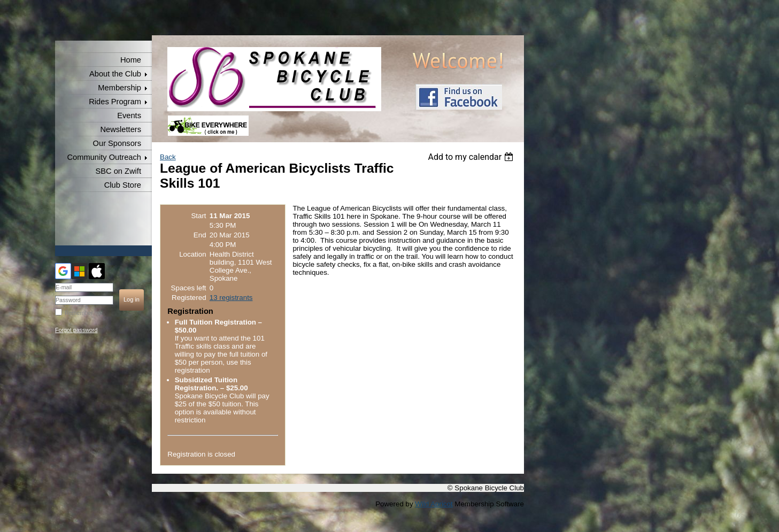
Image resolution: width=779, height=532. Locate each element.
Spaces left (189, 288)
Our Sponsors (117, 143)
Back (168, 157)
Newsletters (121, 129)
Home (131, 60)
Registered (189, 298)
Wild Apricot (434, 504)
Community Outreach (104, 157)
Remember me (83, 313)
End (200, 235)
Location (192, 254)
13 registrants (231, 298)
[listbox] (472, 157)
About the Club (115, 74)
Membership (119, 88)
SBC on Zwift (118, 171)
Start (198, 216)
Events (129, 115)
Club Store (123, 185)
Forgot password (76, 330)
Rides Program (115, 102)
